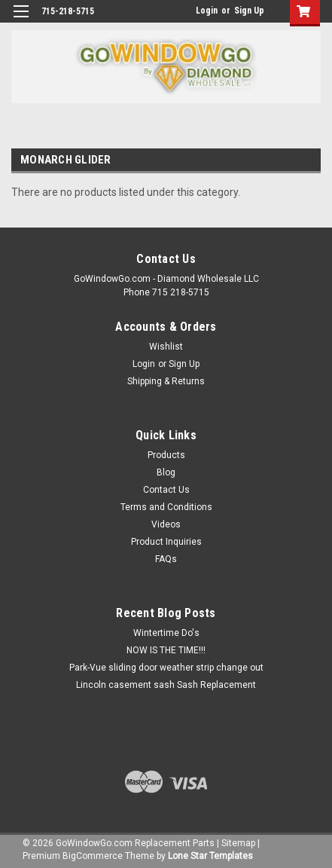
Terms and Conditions (166, 507)
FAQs (166, 559)
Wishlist (166, 347)
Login (207, 11)
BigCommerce (93, 856)
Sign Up (249, 11)
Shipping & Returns (166, 381)
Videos (166, 524)
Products (166, 455)
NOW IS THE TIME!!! (166, 650)
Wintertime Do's (166, 633)
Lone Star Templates (210, 856)
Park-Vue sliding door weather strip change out (166, 668)
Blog (166, 472)
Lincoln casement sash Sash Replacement (166, 685)
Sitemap (238, 843)
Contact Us (166, 490)
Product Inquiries (166, 542)
